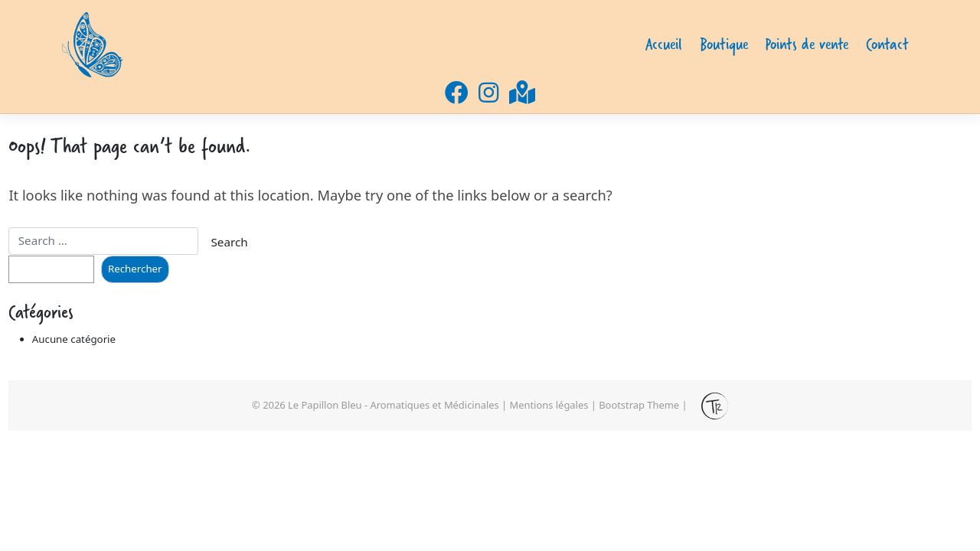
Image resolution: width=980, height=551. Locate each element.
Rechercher (135, 269)
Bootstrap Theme (639, 405)
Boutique (724, 44)
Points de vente (807, 44)
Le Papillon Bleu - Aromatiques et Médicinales (394, 405)
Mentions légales (549, 405)
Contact (887, 44)
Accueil (664, 44)
